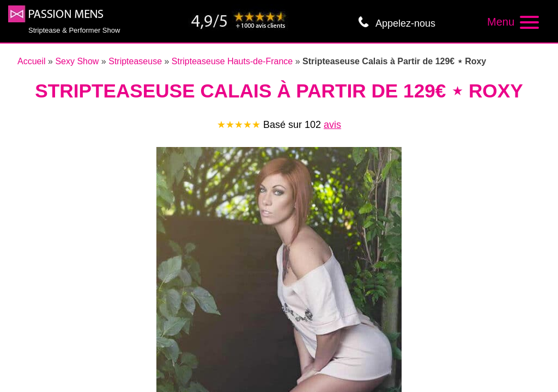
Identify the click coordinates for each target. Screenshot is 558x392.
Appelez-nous (405, 23)
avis (332, 125)
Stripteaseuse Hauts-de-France (232, 61)
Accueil (32, 61)
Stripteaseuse (135, 61)
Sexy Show (77, 61)
